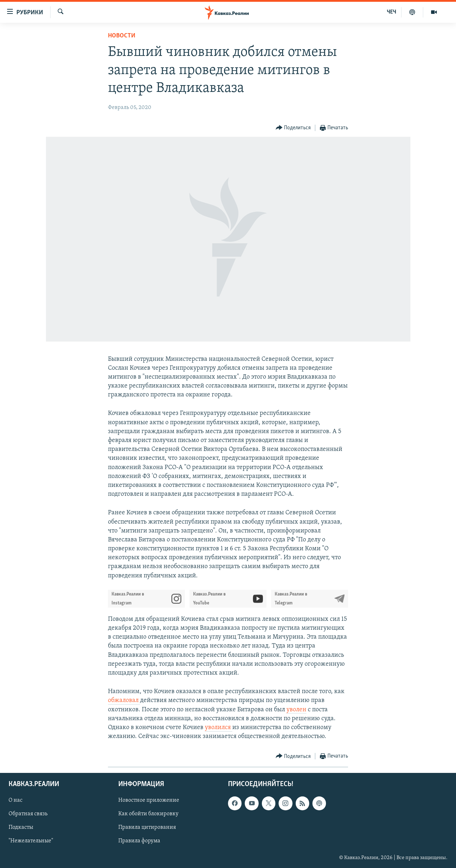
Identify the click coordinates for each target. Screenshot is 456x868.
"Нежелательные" (31, 841)
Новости (122, 36)
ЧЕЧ (392, 12)
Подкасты (21, 828)
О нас (15, 801)
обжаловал (124, 700)
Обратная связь (28, 814)
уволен (296, 710)
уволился (219, 727)
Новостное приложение (149, 801)
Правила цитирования (147, 828)
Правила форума (139, 841)
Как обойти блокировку (148, 814)
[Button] (293, 128)
